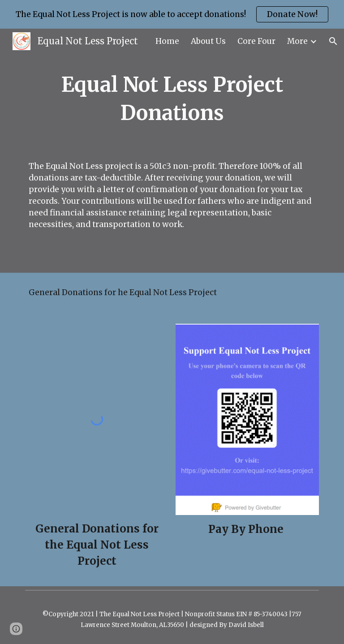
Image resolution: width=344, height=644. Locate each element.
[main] (172, 99)
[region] (172, 14)
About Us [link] (208, 41)
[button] (333, 41)
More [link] (297, 41)
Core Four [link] (256, 41)
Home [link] (167, 41)
